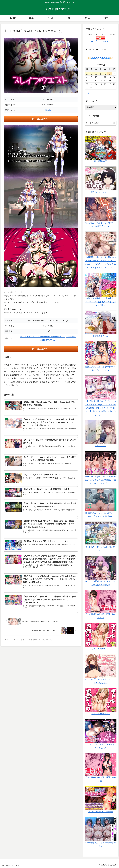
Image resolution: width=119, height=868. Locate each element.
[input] (101, 123)
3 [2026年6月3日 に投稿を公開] (96, 74)
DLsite (48, 110)
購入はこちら (43, 119)
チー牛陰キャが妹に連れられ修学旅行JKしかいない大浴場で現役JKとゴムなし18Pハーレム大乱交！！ (101, 480)
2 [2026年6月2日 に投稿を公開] (91, 74)
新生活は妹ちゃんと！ (101, 192)
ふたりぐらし (101, 446)
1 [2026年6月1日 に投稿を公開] (87, 74)
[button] (114, 123)
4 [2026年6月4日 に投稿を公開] (101, 74)
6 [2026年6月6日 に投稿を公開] (110, 74)
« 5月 (87, 93)
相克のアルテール (101, 336)
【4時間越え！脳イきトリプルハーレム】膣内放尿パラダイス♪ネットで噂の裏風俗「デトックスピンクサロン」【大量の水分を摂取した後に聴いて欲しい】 (101, 408)
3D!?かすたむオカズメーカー (101, 812)
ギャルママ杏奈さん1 (101, 649)
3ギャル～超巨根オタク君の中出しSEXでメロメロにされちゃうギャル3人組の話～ (101, 302)
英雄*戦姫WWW (101, 161)
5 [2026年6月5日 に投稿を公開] (105, 74)
